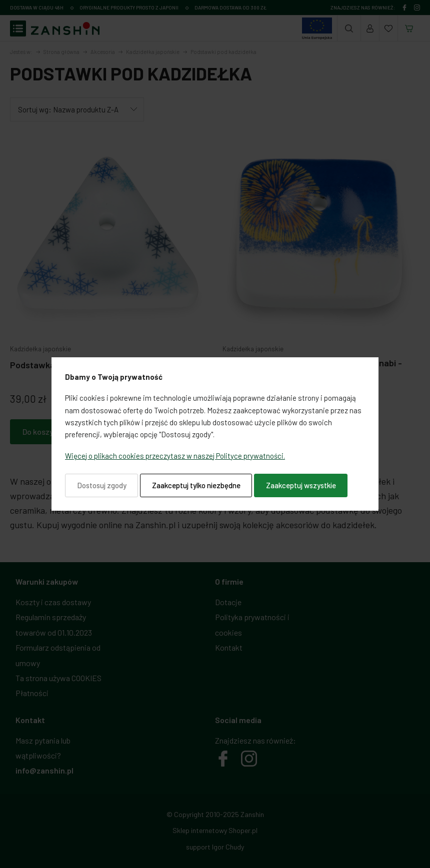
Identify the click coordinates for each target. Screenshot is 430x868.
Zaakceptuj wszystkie (301, 485)
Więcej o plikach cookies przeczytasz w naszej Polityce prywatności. (175, 456)
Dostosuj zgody (102, 485)
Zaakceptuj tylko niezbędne (196, 485)
